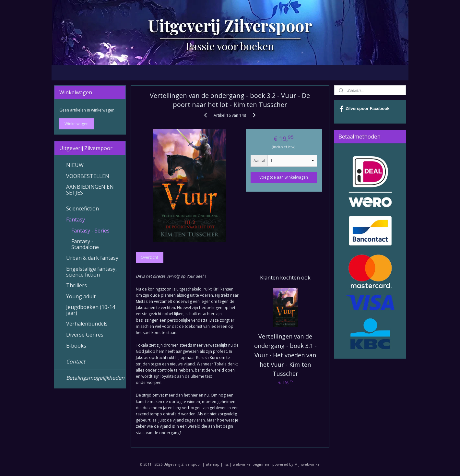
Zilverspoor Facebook (364, 109)
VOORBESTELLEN (88, 176)
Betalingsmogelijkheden (95, 378)
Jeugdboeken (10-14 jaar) (91, 310)
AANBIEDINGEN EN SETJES (90, 190)
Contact (76, 362)
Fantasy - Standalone (85, 244)
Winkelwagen (77, 124)
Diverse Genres (85, 335)
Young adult (81, 296)
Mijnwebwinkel (307, 464)
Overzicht (150, 257)
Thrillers (77, 285)
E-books (76, 346)
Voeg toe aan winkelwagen (284, 177)
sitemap (212, 464)
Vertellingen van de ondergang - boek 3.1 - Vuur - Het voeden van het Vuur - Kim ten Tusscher (285, 355)
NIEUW (75, 165)
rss (226, 464)
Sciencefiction (83, 208)
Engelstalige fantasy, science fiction (91, 272)
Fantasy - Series (90, 231)
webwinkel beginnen (251, 464)
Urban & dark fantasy (92, 258)
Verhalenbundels (87, 324)
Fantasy (76, 220)
